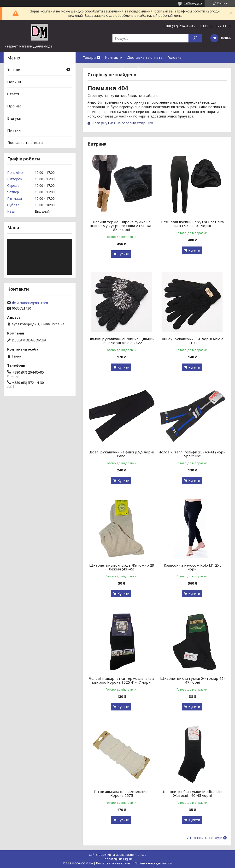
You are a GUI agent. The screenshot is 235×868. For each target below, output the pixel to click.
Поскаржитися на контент (114, 863)
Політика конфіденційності (153, 863)
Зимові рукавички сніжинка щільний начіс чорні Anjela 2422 (122, 341)
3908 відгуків (193, 3)
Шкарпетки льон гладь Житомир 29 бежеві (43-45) (122, 567)
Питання (15, 130)
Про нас (145, 68)
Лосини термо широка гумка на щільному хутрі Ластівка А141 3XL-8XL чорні (122, 226)
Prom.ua (141, 855)
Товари (89, 57)
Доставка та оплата (145, 57)
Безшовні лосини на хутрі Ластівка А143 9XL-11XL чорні (192, 224)
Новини (14, 82)
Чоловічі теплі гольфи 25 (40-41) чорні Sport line (193, 454)
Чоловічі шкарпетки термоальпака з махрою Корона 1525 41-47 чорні (122, 680)
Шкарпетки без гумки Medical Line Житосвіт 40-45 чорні (192, 793)
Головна (174, 57)
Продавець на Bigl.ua (118, 859)
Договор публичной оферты (108, 68)
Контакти (114, 57)
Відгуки (14, 118)
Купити (123, 254)
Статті (13, 94)
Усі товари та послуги (204, 838)
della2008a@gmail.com (30, 303)
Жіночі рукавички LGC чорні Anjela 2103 (193, 341)
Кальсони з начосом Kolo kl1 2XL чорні (193, 567)
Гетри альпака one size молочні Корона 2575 (122, 793)
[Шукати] (195, 38)
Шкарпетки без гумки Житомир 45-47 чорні (193, 680)
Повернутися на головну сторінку (122, 123)
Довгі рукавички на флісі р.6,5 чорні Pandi (122, 454)
